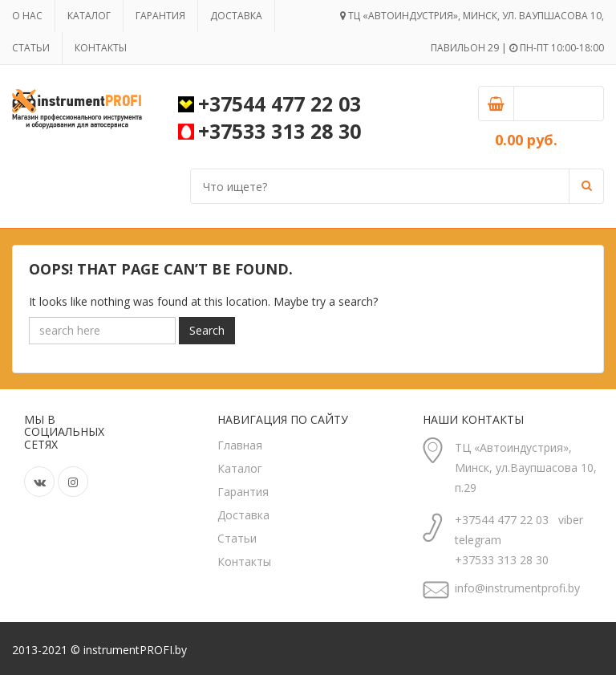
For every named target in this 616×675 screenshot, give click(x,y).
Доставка (236, 16)
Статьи (31, 48)
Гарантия (160, 16)
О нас (27, 16)
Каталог (89, 16)
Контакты (101, 48)
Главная (240, 445)
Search (207, 330)
